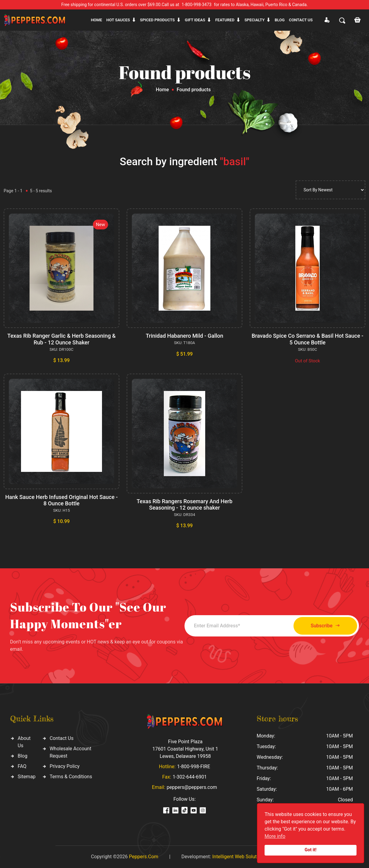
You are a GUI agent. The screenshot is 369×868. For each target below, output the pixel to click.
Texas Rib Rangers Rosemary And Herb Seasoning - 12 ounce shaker (185, 505)
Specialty (255, 20)
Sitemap (27, 777)
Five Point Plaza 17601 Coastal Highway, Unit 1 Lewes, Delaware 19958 (185, 749)
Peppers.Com (143, 857)
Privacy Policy (65, 766)
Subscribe (325, 626)
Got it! (311, 850)
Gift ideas (195, 20)
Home (96, 20)
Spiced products (157, 20)
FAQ (22, 766)
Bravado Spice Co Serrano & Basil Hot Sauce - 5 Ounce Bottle (308, 339)
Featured (225, 20)
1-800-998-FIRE (194, 767)
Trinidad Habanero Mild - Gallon (185, 336)
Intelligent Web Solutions (239, 857)
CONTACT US (301, 20)
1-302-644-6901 (190, 777)
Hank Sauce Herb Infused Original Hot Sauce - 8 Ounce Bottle (61, 500)
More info (275, 836)
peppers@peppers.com (192, 787)
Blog (280, 20)
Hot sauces (118, 20)
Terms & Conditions (71, 777)
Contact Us (62, 738)
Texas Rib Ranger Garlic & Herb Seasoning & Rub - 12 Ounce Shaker (61, 339)
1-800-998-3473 (197, 5)
